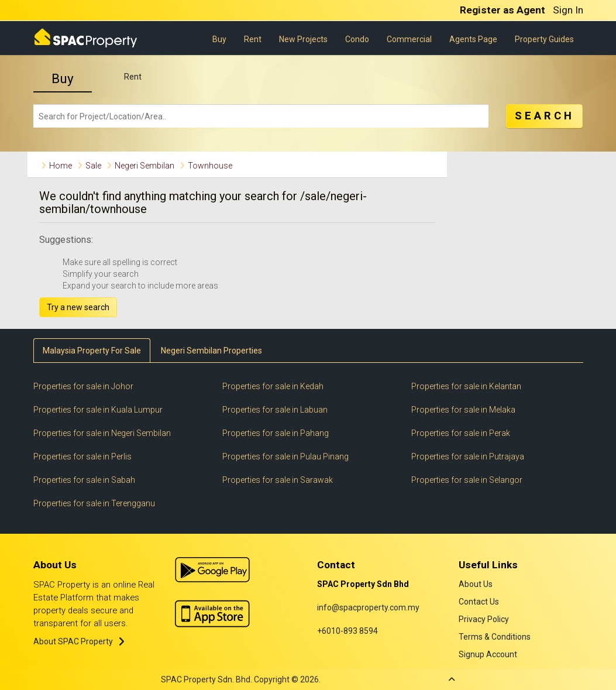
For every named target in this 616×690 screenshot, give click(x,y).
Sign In (568, 10)
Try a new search (78, 307)
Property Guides (544, 38)
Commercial (409, 38)
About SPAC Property (73, 641)
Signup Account (488, 654)
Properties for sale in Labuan (275, 410)
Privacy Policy (484, 619)
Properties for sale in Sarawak (278, 480)
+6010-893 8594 (347, 631)
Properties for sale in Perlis (82, 456)
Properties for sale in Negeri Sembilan (102, 433)
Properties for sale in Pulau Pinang (285, 456)
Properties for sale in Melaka (463, 410)
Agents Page (473, 38)
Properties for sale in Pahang (276, 433)
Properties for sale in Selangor (467, 480)
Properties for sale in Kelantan (466, 386)
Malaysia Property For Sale (92, 351)
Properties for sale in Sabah (84, 480)
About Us (476, 584)
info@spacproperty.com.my (368, 607)
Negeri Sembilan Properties (211, 351)
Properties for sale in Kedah (273, 386)
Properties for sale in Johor (83, 386)
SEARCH (545, 116)
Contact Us (479, 602)
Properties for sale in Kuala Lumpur (98, 410)
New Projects (303, 38)
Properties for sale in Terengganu (94, 503)
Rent (253, 38)
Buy (219, 38)
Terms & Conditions (495, 637)
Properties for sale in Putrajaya (468, 456)
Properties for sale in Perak (461, 433)
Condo (357, 38)
